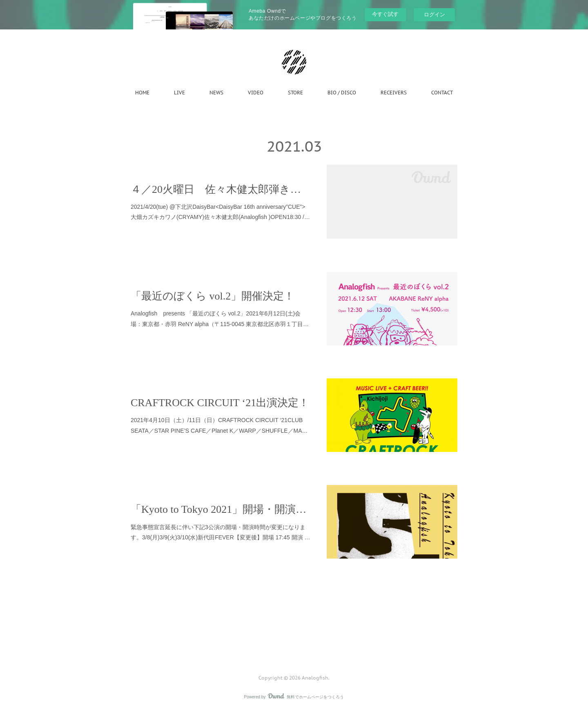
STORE (295, 93)
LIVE (179, 93)
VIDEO (256, 93)
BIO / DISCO (342, 93)
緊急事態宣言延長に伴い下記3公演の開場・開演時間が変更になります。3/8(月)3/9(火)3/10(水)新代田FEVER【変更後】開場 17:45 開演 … (220, 532)
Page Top (294, 645)
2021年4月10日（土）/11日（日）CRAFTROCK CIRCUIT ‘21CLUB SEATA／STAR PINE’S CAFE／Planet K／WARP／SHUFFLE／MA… (219, 425)
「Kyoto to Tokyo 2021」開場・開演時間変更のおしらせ (220, 509)
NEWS (216, 93)
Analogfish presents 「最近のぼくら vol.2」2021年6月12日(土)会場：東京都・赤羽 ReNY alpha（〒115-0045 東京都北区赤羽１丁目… (220, 319)
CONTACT (442, 93)
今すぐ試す (385, 14)
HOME (142, 93)
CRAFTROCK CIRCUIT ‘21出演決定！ (220, 403)
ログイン (434, 15)
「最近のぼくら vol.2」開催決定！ (213, 296)
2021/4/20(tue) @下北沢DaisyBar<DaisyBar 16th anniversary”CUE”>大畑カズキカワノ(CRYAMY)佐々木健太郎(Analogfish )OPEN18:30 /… (220, 212)
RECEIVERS (394, 93)
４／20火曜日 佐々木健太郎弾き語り (220, 189)
